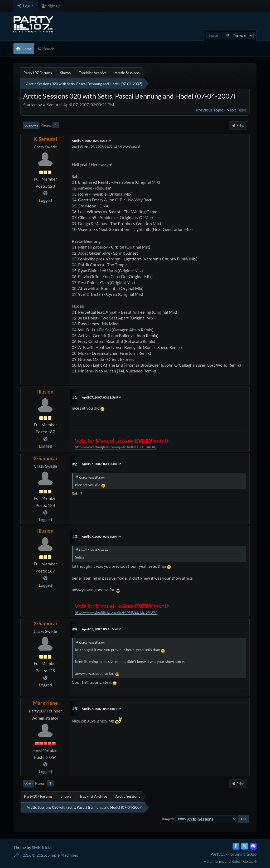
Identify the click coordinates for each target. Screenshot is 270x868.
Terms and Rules (227, 861)
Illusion (45, 392)
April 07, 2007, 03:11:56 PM (102, 397)
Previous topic (209, 110)
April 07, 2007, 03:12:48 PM (102, 464)
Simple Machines (63, 855)
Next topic (237, 110)
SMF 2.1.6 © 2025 (30, 855)
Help (208, 861)
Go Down (31, 125)
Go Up (28, 783)
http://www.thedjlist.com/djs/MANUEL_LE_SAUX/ (116, 447)
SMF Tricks (42, 847)
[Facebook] (236, 846)
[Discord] (253, 846)
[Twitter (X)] (245, 846)
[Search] (228, 36)
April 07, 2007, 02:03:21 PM (91, 141)
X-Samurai (45, 139)
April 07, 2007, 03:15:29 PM (102, 537)
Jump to (168, 819)
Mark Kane (45, 703)
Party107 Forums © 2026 (233, 854)
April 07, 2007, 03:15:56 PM (102, 629)
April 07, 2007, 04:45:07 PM (102, 709)
